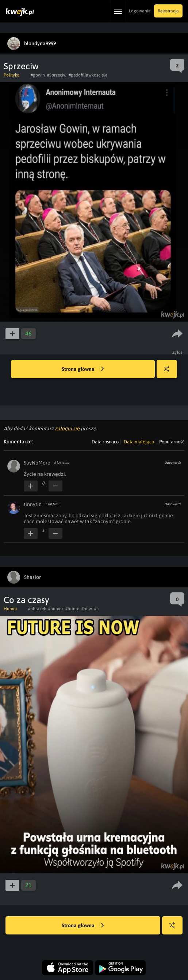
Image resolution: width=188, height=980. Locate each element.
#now (87, 609)
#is (97, 609)
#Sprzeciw (57, 75)
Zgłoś (178, 352)
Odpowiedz (172, 463)
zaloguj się (67, 428)
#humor (56, 609)
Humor (10, 609)
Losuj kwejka (170, 373)
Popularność (172, 442)
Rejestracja (168, 11)
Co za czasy (26, 600)
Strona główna (83, 369)
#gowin (38, 75)
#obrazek (37, 609)
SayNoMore (37, 463)
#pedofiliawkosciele (88, 75)
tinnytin (33, 504)
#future (72, 609)
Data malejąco (139, 442)
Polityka (12, 75)
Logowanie (140, 11)
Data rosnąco (105, 442)
